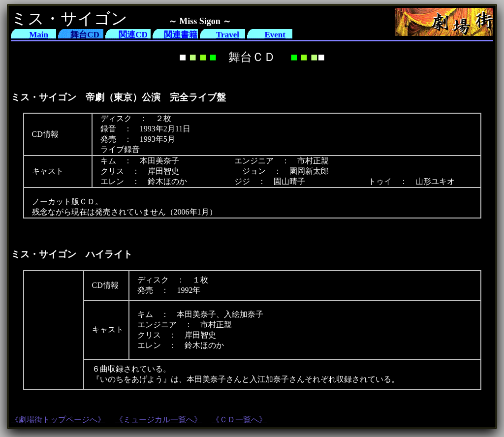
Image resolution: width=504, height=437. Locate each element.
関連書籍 (181, 35)
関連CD (133, 35)
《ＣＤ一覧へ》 (239, 420)
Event (275, 35)
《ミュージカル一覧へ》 (158, 420)
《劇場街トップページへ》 (58, 420)
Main (39, 35)
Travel (228, 35)
